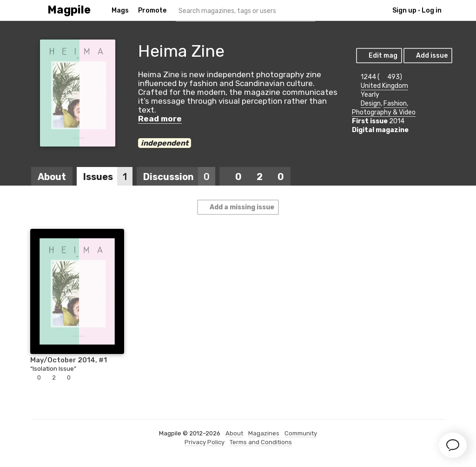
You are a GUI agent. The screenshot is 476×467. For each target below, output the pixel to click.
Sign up (404, 10)
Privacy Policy (205, 442)
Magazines (264, 433)
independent (165, 143)
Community (301, 433)
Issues (108, 177)
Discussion (179, 177)
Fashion (395, 103)
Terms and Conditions (261, 442)
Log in (432, 10)
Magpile (69, 10)
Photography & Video (384, 112)
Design (371, 103)
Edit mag (379, 56)
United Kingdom (384, 86)
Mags (120, 10)
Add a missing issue (238, 207)
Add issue (427, 56)
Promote (152, 10)
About (52, 177)
